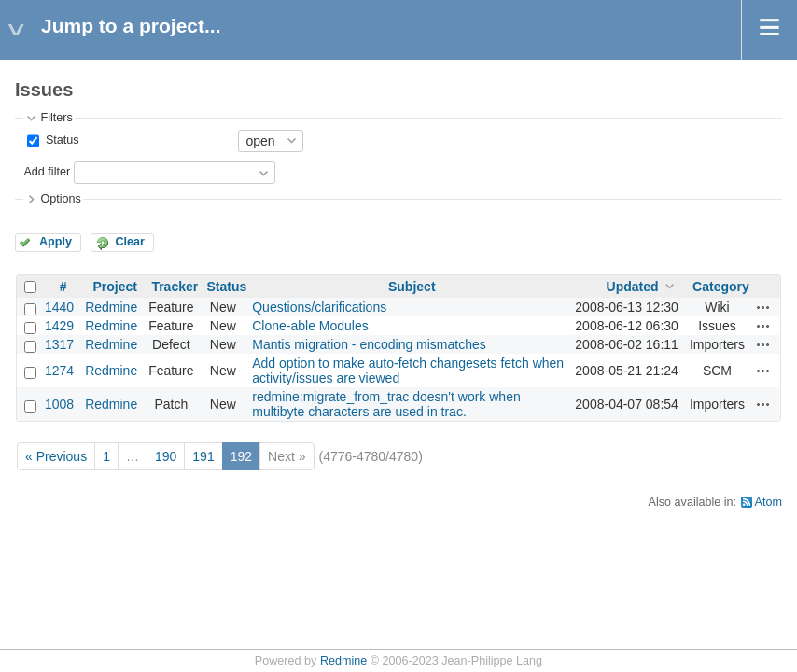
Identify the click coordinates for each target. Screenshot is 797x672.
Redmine (111, 307)
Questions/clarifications (319, 307)
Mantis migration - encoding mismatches (369, 344)
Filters (56, 118)
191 (203, 456)
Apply (56, 242)
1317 (59, 344)
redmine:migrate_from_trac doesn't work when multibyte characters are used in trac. (386, 404)
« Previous (56, 456)
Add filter (47, 172)
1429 (59, 326)
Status (60, 140)
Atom (769, 502)
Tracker (175, 287)
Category (721, 287)
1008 (59, 404)
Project (114, 287)
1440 (59, 307)
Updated (633, 287)
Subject (412, 287)
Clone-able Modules (310, 326)
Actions (763, 307)
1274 (59, 371)
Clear (130, 242)
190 (166, 456)
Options (60, 199)
